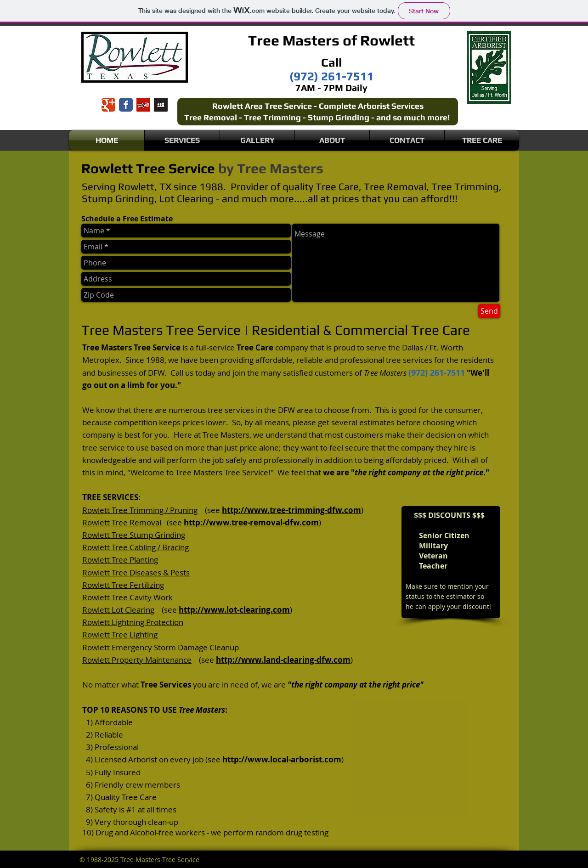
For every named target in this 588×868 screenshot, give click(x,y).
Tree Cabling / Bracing (150, 547)
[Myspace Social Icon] (161, 105)
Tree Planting (135, 560)
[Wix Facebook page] (126, 105)
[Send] (489, 311)
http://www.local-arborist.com (282, 759)
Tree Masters (294, 40)
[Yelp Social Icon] (143, 105)
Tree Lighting (135, 634)
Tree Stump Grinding (148, 535)
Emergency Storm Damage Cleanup (175, 647)
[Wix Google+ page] (108, 105)
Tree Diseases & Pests (151, 572)
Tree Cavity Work (142, 597)
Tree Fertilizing (138, 585)
